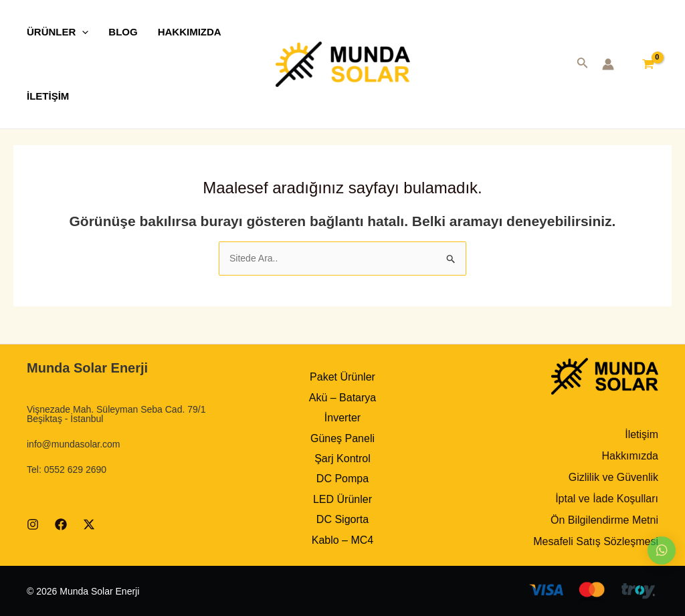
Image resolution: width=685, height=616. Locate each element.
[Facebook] (61, 524)
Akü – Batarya (343, 398)
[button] (662, 550)
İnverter (342, 418)
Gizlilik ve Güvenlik (613, 477)
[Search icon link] (583, 66)
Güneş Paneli (342, 438)
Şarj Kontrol (342, 458)
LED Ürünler (342, 499)
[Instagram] (33, 524)
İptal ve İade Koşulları (607, 499)
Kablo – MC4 (343, 540)
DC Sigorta (342, 519)
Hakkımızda (630, 456)
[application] (82, 32)
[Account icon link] (608, 64)
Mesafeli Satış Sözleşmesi (596, 541)
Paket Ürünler (342, 377)
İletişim (642, 434)
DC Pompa (342, 479)
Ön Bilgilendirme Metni (604, 520)
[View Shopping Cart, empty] (648, 64)
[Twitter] (89, 524)
